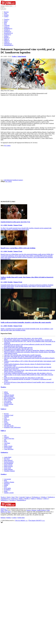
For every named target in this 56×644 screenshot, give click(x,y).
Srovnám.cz (13, 500)
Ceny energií (8, 401)
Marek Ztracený (8, 466)
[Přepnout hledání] (2, 8)
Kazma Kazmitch (9, 462)
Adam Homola (22, 56)
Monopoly (7, 484)
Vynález (6, 406)
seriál (5, 180)
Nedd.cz (21, 499)
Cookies (14, 518)
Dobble (6, 485)
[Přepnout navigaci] (5, 9)
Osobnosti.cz (4, 452)
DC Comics (7, 146)
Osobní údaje (21, 518)
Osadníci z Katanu (9, 482)
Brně (6, 510)
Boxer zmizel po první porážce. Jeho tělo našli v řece (18, 349)
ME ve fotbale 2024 (9, 398)
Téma (6, 13)
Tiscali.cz (3, 387)
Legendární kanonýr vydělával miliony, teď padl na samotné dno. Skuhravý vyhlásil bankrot (29, 350)
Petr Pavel (7, 459)
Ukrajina (6, 393)
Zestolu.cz (4, 474)
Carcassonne (7, 479)
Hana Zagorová (8, 460)
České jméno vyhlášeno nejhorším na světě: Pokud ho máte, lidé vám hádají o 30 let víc (28, 373)
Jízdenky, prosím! (9, 493)
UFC (5, 435)
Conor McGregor (9, 449)
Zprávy (9, 497)
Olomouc (34, 510)
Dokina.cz (39, 499)
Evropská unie (8, 403)
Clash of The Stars (9, 439)
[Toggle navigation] (4, 8)
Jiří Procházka (8, 448)
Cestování (22, 497)
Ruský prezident (8, 400)
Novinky (6, 15)
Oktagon (6, 437)
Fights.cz (3, 431)
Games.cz (3, 409)
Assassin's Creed (9, 415)
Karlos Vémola (8, 446)
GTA (5, 418)
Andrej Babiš (8, 457)
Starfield (6, 417)
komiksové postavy (18, 180)
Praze (2, 510)
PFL (5, 440)
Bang (6, 481)
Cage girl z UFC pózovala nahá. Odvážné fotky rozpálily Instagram (22, 355)
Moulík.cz (27, 499)
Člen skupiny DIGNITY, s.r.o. (37, 520)
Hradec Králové (41, 510)
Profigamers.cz (36, 497)
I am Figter (7, 443)
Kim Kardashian (9, 463)
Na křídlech (7, 490)
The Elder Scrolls (9, 426)
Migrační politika (9, 396)
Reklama (3, 518)
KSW (6, 442)
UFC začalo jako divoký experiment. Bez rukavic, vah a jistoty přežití (23, 338)
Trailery (6, 16)
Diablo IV (7, 420)
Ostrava (29, 510)
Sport (13, 497)
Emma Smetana (8, 469)
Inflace (6, 392)
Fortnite (6, 423)
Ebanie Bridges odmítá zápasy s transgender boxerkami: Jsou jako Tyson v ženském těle (28, 340)
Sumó (6, 445)
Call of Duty (7, 424)
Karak (6, 491)
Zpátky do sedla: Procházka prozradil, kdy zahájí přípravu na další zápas (24, 378)
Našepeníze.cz (5, 500)
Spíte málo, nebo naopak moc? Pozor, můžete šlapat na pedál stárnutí (23, 356)
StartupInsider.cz (21, 500)
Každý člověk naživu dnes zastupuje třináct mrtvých (18, 347)
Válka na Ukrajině (9, 395)
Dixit (5, 487)
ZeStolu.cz (44, 497)
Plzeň (9, 512)
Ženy (17, 497)
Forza (6, 421)
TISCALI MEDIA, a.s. (21, 520)
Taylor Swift (7, 468)
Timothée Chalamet (9, 471)
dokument (9, 180)
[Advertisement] (16, 163)
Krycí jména (7, 488)
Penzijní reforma (9, 404)
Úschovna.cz (14, 499)
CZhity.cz (46, 499)
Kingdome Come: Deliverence (12, 427)
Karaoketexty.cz (6, 499)
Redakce (9, 518)
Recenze (6, 12)
